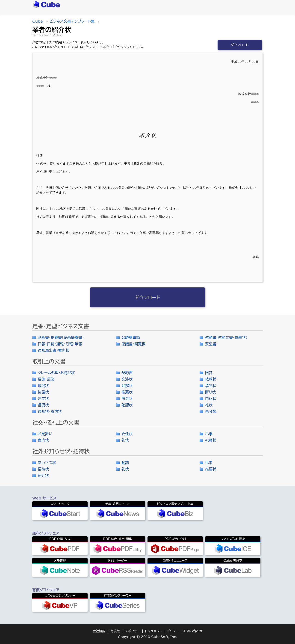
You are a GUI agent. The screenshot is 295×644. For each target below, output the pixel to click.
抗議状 (43, 392)
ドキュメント (153, 631)
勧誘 (125, 463)
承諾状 (211, 386)
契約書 (127, 373)
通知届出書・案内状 (53, 350)
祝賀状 (211, 440)
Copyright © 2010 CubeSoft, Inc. (147, 637)
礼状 (209, 405)
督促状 (43, 405)
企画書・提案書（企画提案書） (61, 337)
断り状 (210, 392)
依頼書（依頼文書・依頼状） (226, 337)
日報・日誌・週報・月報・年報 (60, 344)
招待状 (43, 469)
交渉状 (127, 379)
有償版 (115, 631)
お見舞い (45, 434)
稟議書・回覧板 (133, 344)
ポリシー (173, 631)
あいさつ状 (47, 463)
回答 (209, 373)
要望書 (211, 344)
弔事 (209, 434)
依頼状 (211, 379)
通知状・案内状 (50, 411)
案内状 (43, 440)
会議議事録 (131, 337)
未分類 (211, 411)
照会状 (127, 399)
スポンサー (132, 631)
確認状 (127, 405)
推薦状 (127, 392)
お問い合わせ (193, 631)
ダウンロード (240, 45)
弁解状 (127, 386)
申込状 (211, 399)
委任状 (127, 434)
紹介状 (43, 476)
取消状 (43, 386)
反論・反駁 (46, 379)
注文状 (43, 399)
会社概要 (99, 631)
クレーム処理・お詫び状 (56, 373)
